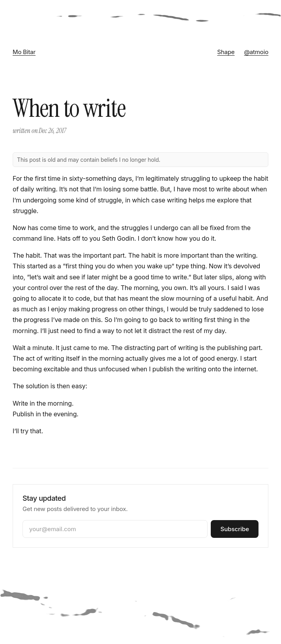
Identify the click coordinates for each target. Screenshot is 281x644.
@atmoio (256, 52)
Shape (226, 52)
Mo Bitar (24, 52)
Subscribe (235, 529)
